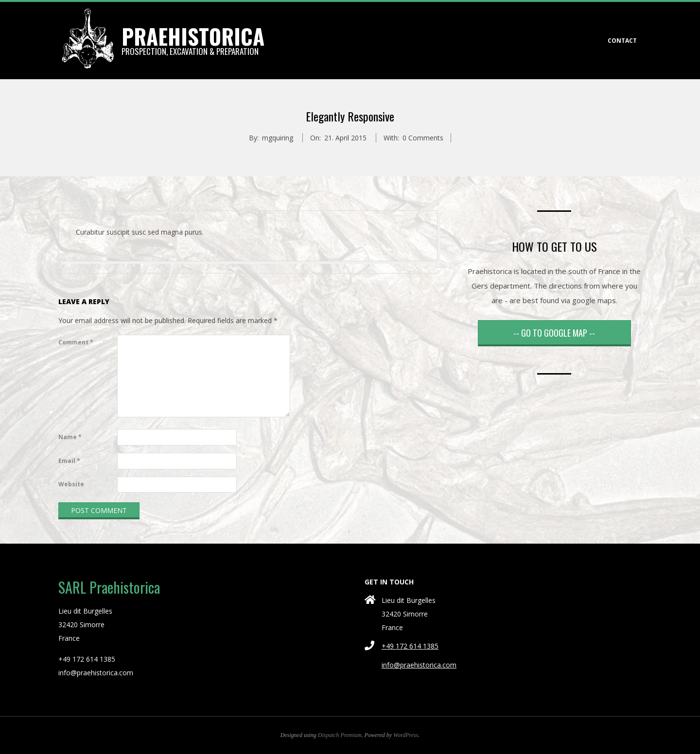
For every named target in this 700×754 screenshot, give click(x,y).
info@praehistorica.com (419, 665)
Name (70, 437)
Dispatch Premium (340, 735)
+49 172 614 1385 (410, 646)
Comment (76, 342)
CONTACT (622, 41)
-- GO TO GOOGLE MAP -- (554, 333)
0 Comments (423, 138)
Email (69, 461)
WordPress (406, 735)
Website (71, 484)
